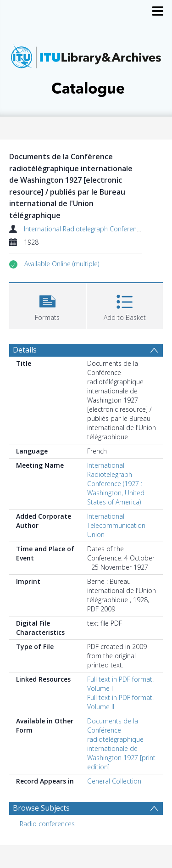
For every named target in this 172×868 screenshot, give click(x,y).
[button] (62, 264)
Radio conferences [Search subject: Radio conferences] (47, 824)
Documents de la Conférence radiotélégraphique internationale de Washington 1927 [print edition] (121, 744)
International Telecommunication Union (116, 525)
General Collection (114, 781)
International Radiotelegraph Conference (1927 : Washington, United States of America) (116, 484)
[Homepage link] (86, 68)
